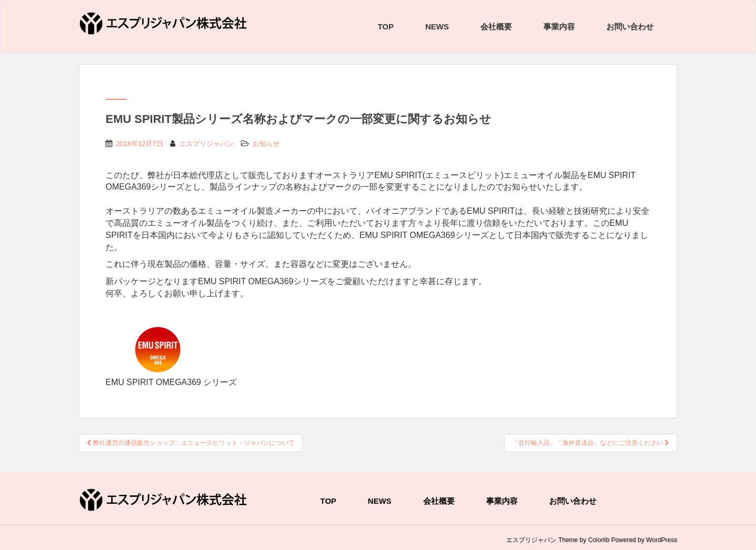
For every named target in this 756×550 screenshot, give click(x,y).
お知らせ (266, 144)
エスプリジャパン (206, 144)
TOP (386, 27)
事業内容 (559, 27)
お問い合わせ (630, 27)
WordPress (662, 540)
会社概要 (496, 27)
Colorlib (599, 540)
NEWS (437, 27)
